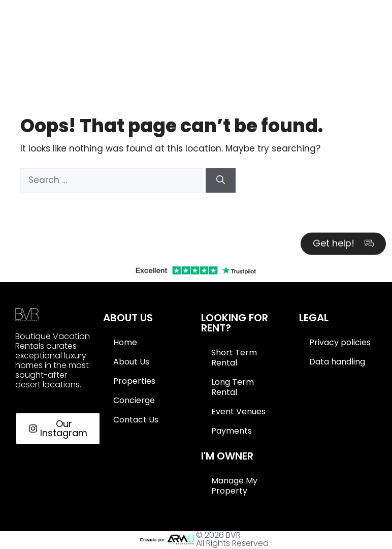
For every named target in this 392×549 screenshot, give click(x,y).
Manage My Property (234, 486)
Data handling (337, 362)
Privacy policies (340, 342)
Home (125, 342)
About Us (131, 362)
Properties (134, 381)
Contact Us (136, 420)
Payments (232, 431)
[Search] (221, 180)
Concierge (134, 400)
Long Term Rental (233, 387)
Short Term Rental (234, 358)
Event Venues (238, 411)
